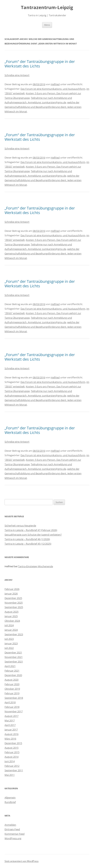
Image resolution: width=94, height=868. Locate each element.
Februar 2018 (12, 707)
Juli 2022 (9, 648)
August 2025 (11, 612)
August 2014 (11, 757)
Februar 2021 (12, 671)
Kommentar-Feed (15, 834)
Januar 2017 (11, 730)
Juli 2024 (9, 625)
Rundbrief (10, 802)
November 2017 (14, 711)
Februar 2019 (12, 693)
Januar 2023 (11, 643)
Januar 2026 (11, 594)
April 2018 (10, 702)
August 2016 (11, 734)
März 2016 (10, 739)
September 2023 (14, 634)
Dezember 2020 (13, 675)
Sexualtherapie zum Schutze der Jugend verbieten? (33, 535)
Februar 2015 (12, 752)
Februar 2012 (12, 766)
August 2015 (11, 748)
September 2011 (14, 770)
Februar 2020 (12, 684)
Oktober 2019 (12, 689)
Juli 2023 (9, 639)
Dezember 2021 (13, 652)
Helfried (55, 84)
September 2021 (14, 662)
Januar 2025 (11, 616)
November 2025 (14, 603)
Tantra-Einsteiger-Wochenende (36, 566)
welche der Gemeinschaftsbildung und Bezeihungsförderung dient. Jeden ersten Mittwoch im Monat (43, 107)
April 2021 (10, 666)
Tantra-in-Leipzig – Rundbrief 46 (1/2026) (27, 539)
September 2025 (14, 607)
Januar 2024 (11, 630)
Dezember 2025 (13, 598)
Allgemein (10, 798)
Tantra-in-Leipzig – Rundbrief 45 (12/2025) (28, 544)
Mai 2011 (10, 775)
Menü (47, 25)
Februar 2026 (12, 589)
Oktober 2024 (12, 621)
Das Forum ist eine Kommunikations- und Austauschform (53, 89)
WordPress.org (13, 838)
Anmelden (10, 825)
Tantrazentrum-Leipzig (47, 7)
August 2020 (11, 680)
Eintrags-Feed (12, 829)
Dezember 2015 (13, 743)
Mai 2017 (10, 720)
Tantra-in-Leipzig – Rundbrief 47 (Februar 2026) (31, 530)
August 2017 (11, 716)
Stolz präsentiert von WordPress (22, 861)
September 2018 (14, 698)
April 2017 (10, 725)
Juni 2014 (10, 761)
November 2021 (14, 657)
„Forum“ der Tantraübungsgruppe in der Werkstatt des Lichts (40, 64)
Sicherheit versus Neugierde (20, 526)
